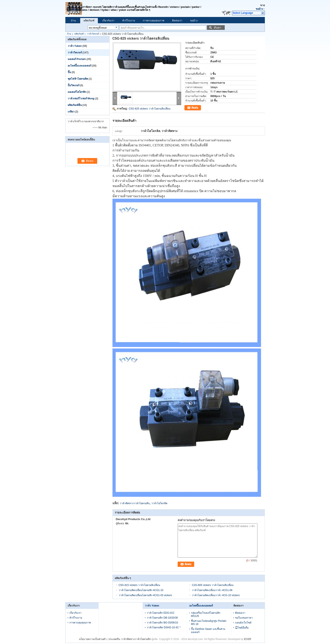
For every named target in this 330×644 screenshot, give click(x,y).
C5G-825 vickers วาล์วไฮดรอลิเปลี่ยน (150, 109)
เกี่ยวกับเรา (108, 21)
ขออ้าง (259, 9)
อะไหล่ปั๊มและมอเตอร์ (79, 66)
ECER (248, 639)
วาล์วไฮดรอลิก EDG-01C (161, 613)
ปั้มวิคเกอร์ (74, 85)
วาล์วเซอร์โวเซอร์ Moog (81, 99)
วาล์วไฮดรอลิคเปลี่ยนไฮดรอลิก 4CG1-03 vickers (145, 595)
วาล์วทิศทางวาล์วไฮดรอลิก (135, 503)
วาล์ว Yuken (75, 46)
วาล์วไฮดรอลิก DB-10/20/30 (162, 618)
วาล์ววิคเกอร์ (93, 34)
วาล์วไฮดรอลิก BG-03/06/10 (162, 623)
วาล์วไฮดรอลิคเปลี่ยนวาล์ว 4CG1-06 (212, 590)
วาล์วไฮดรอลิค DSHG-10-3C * (164, 627)
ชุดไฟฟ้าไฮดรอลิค (78, 79)
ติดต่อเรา (177, 21)
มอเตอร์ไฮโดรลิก (77, 92)
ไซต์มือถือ (242, 628)
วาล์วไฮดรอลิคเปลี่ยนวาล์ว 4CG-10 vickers (216, 595)
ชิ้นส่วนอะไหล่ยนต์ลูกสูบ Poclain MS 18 (209, 622)
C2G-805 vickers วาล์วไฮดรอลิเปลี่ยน (213, 585)
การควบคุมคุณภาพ (154, 21)
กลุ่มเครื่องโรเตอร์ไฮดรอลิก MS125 (206, 614)
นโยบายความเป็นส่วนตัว (93, 639)
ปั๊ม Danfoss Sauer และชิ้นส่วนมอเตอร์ (208, 631)
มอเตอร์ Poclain (77, 59)
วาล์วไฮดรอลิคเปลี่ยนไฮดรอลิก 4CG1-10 (141, 590)
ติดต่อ (195, 108)
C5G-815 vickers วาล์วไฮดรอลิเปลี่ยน (139, 585)
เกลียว (71, 112)
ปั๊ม (69, 72)
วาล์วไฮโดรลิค (159, 503)
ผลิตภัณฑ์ (89, 21)
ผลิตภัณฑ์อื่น (75, 105)
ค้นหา (218, 28)
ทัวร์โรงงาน (129, 21)
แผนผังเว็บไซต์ (243, 623)
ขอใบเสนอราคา (244, 618)
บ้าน (73, 21)
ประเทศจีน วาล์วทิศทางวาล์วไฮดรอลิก (130, 639)
